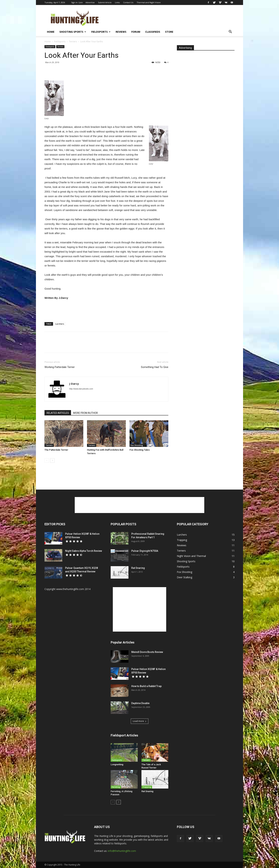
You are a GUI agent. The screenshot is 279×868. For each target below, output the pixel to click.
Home (51, 32)
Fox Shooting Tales (140, 450)
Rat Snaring (138, 568)
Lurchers (60, 324)
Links (117, 2)
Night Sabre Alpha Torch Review (84, 551)
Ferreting (116, 787)
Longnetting (117, 764)
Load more (140, 721)
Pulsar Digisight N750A (145, 551)
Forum (136, 32)
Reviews (121, 32)
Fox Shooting (137, 445)
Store (169, 32)
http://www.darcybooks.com (81, 389)
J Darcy (74, 384)
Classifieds (153, 32)
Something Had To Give (155, 367)
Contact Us (128, 2)
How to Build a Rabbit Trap (146, 686)
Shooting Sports (73, 32)
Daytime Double (140, 703)
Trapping (147, 787)
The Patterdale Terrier (56, 450)
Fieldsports (101, 32)
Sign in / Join (77, 2)
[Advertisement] (170, 18)
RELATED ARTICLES (58, 413)
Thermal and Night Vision (149, 2)
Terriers (73, 42)
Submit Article (105, 2)
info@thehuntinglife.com (122, 851)
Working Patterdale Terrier (60, 367)
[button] (230, 32)
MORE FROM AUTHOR (85, 413)
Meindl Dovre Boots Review (147, 652)
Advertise (90, 2)
